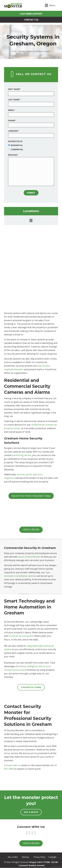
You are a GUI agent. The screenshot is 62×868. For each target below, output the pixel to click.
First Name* (14, 89)
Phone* (12, 120)
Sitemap (25, 857)
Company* (13, 131)
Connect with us (12, 765)
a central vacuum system (21, 636)
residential (36, 425)
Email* (12, 110)
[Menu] (50, 5)
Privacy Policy (39, 857)
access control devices (29, 557)
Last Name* (14, 100)
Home (14, 51)
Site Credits (13, 857)
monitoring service (22, 455)
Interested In (15, 141)
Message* (13, 155)
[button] (31, 14)
